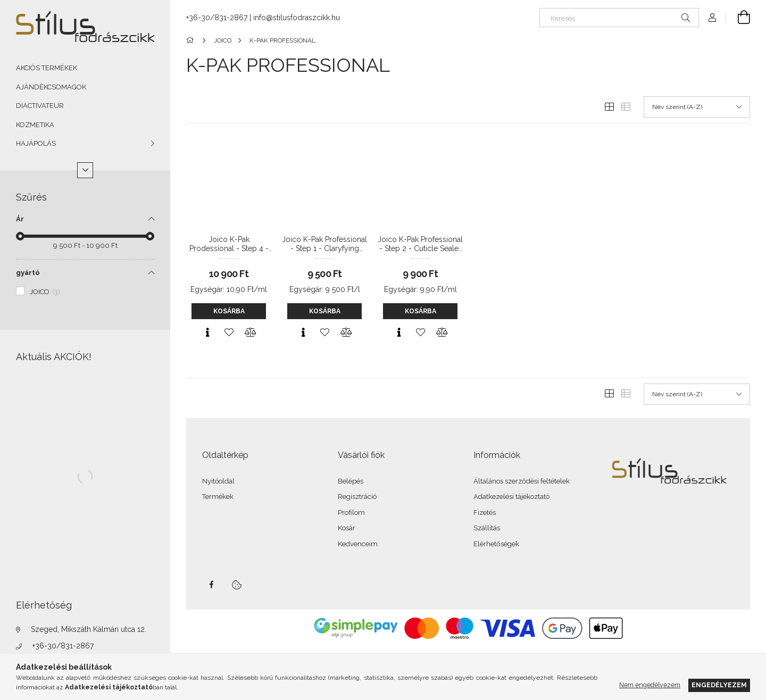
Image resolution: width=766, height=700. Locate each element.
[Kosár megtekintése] (738, 18)
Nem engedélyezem (650, 685)
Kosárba (229, 311)
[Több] (85, 170)
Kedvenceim (358, 544)
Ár (20, 219)
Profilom (351, 512)
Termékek (218, 497)
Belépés (351, 481)
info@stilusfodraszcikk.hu (297, 18)
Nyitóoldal (218, 481)
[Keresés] (619, 18)
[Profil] (712, 18)
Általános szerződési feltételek (522, 481)
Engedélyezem (719, 685)
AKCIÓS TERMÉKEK (47, 68)
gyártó (28, 273)
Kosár (347, 528)
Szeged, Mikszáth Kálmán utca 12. (89, 629)
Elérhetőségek (496, 544)
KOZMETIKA (35, 125)
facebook (211, 585)
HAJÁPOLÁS (36, 143)
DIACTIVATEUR (40, 106)
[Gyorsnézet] (207, 332)
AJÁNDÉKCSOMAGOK (51, 87)
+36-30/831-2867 (63, 646)
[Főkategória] (192, 40)
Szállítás (487, 528)
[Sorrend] (697, 107)
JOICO (45, 292)
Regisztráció (357, 497)
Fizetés (485, 512)
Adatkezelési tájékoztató (511, 497)
